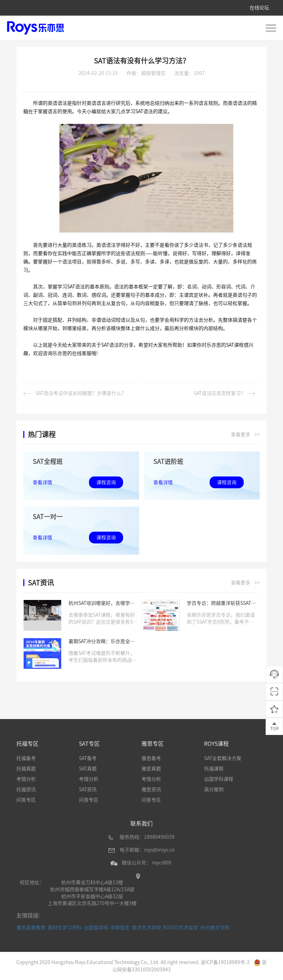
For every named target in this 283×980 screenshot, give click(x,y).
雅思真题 (151, 769)
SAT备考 (88, 758)
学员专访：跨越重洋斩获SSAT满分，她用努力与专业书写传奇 (221, 604)
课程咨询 (106, 482)
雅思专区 (153, 744)
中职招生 (120, 928)
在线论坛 (259, 8)
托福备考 (26, 758)
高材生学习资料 (65, 928)
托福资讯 (26, 789)
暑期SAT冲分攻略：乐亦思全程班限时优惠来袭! (102, 642)
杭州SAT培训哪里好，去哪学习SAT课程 (102, 604)
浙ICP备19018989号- (224, 962)
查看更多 (245, 435)
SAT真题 (88, 769)
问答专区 (26, 800)
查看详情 (42, 482)
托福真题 (26, 769)
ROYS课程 (216, 744)
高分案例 (214, 789)
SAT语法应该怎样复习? (224, 393)
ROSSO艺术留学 (181, 928)
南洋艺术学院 (146, 928)
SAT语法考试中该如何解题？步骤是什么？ (75, 393)
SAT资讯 (88, 789)
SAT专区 (89, 744)
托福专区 (27, 744)
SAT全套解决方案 (223, 758)
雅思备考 (151, 758)
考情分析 (26, 779)
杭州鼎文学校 (215, 928)
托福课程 (214, 769)
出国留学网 (96, 928)
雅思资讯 (151, 789)
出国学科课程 (219, 779)
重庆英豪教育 (31, 928)
